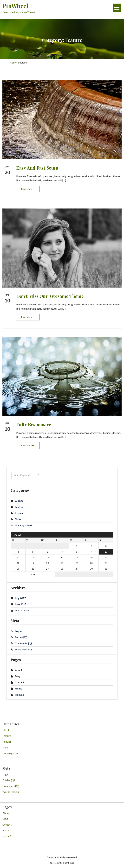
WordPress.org (23, 649)
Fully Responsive (34, 424)
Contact (20, 682)
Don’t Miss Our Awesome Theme (50, 296)
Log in (18, 631)
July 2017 (20, 598)
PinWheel (15, 6)
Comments (23, 643)
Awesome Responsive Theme (19, 12)
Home (18, 688)
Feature (19, 507)
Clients (19, 501)
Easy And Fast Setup (37, 168)
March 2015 (22, 610)
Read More (28, 189)
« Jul (33, 574)
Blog (18, 676)
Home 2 (19, 695)
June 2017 (21, 604)
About (19, 670)
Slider (18, 519)
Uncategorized (23, 525)
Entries (21, 637)
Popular (19, 513)
